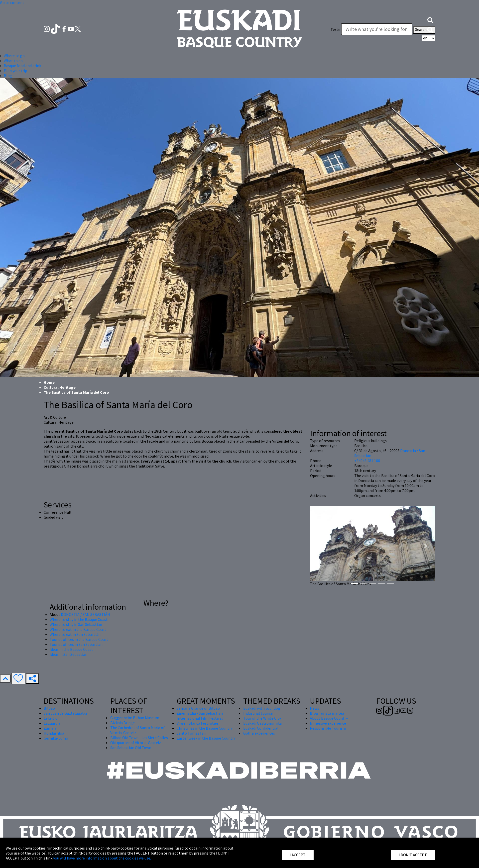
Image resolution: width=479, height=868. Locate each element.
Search (424, 30)
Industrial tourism (259, 713)
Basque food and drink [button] (22, 66)
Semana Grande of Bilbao (198, 708)
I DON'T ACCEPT (413, 855)
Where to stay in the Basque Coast (79, 619)
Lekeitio (51, 718)
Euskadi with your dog (262, 708)
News (314, 708)
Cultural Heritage (60, 387)
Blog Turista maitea (327, 713)
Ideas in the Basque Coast (71, 649)
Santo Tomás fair (191, 733)
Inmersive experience (328, 723)
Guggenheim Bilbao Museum (135, 718)
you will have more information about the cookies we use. (102, 858)
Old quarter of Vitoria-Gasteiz (136, 743)
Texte (335, 29)
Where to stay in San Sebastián (76, 624)
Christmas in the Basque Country (205, 728)
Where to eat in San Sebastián (75, 634)
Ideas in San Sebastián (68, 654)
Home (49, 382)
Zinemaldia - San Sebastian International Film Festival (200, 716)
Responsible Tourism (328, 728)
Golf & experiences (259, 733)
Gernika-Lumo (56, 738)
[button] (430, 19)
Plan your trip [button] (15, 71)
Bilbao (49, 708)
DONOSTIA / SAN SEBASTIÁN (85, 614)
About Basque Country (329, 718)
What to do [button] (13, 61)
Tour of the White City (262, 718)
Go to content (12, 2)
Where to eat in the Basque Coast (78, 629)
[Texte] (377, 29)
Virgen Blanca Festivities (198, 723)
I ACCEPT (298, 855)
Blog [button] (8, 76)
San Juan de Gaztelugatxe (66, 713)
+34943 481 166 (367, 461)
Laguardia (52, 723)
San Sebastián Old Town (131, 748)
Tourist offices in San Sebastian (76, 644)
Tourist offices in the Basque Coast (79, 639)
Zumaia (50, 728)
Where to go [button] (14, 56)
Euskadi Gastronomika (262, 723)
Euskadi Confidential (261, 728)
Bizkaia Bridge (122, 723)
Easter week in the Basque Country (206, 738)
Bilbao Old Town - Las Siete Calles (139, 738)
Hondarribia (54, 733)
